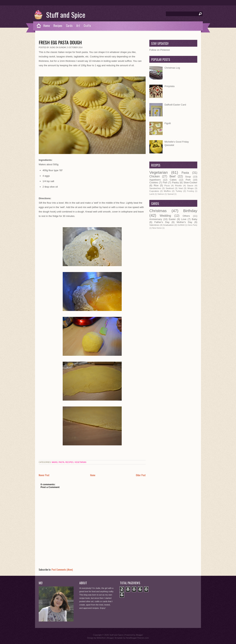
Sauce (190, 185)
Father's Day (162, 222)
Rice (156, 185)
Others (186, 216)
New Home (157, 228)
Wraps (190, 188)
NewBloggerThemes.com (137, 638)
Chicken (155, 176)
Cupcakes (154, 191)
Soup (188, 177)
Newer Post (44, 475)
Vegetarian (80, 462)
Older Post (141, 475)
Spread (171, 194)
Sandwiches (155, 188)
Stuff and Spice (66, 15)
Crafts (87, 26)
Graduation (169, 225)
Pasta (61, 462)
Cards (69, 26)
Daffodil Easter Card (175, 105)
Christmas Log (172, 68)
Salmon (161, 194)
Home (47, 26)
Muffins (167, 191)
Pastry (175, 182)
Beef (172, 176)
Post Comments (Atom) (62, 569)
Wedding (165, 216)
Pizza (167, 185)
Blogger (140, 635)
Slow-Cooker (190, 182)
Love (184, 219)
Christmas (158, 211)
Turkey (179, 191)
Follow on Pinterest (160, 50)
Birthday (190, 211)
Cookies (154, 182)
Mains (55, 462)
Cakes (173, 180)
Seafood (170, 188)
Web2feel (101, 638)
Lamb (152, 194)
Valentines (154, 225)
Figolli (168, 123)
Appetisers (155, 180)
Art (78, 26)
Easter (172, 219)
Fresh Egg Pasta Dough (60, 42)
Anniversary (156, 219)
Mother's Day (184, 222)
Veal (181, 188)
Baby (195, 219)
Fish (165, 182)
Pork (188, 180)
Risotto (178, 185)
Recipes (58, 26)
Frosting (190, 191)
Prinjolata (169, 86)
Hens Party (193, 225)
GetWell (181, 225)
